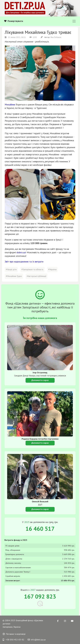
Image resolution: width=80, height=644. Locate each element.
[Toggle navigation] (74, 21)
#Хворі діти (11, 269)
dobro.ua (21, 252)
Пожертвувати (14, 21)
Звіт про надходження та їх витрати (24, 262)
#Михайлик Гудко (14, 276)
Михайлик (10, 104)
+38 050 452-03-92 (13, 640)
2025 (27, 522)
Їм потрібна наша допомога (40, 318)
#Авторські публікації (37, 276)
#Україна (52, 269)
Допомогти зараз (40, 380)
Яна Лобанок (51, 37)
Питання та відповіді (14, 634)
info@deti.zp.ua (37, 640)
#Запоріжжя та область (32, 269)
